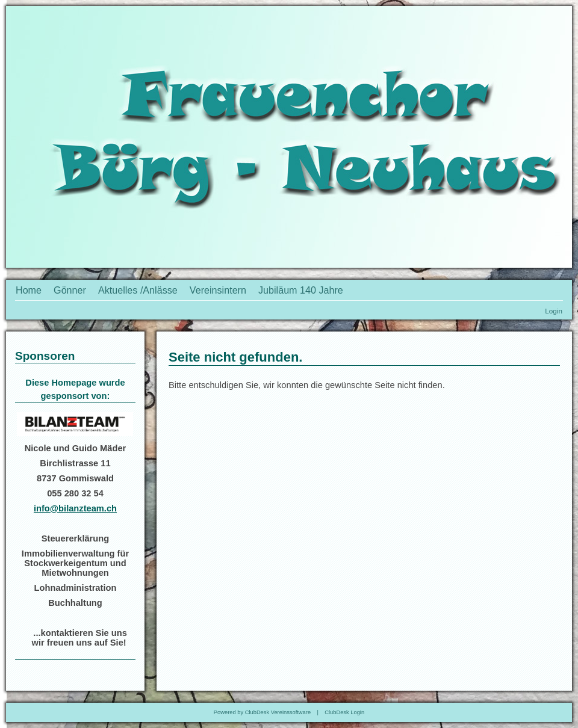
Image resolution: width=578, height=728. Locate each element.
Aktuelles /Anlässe (138, 290)
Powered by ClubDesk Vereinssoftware (262, 712)
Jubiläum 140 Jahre (301, 290)
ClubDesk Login (344, 712)
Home (29, 290)
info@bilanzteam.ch (75, 508)
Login (554, 311)
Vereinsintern (218, 290)
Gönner (70, 290)
